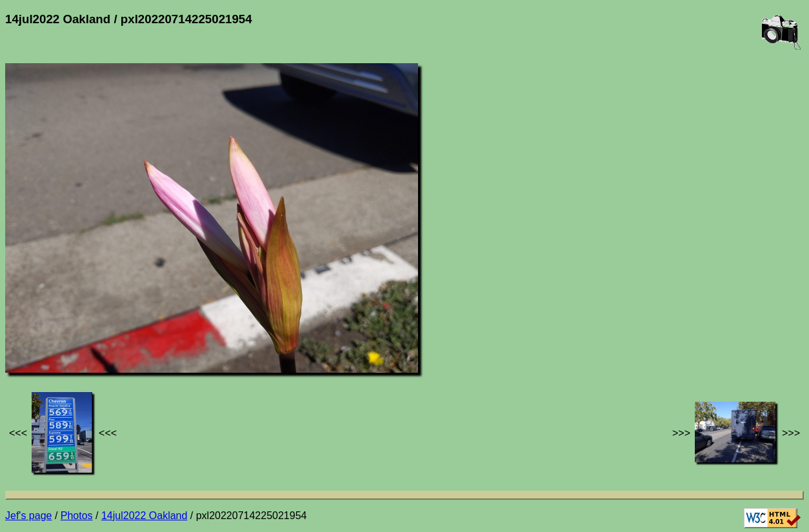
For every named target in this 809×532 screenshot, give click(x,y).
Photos (77, 516)
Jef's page (28, 516)
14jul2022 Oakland (144, 516)
